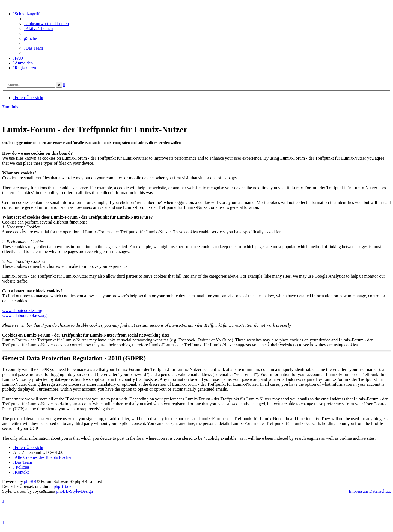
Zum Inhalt (12, 107)
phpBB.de (62, 486)
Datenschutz (380, 491)
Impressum (358, 491)
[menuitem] (46, 24)
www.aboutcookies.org (22, 310)
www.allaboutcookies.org (24, 315)
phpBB (30, 481)
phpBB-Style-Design (75, 491)
